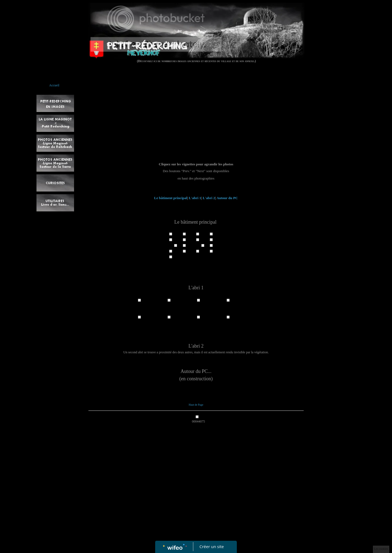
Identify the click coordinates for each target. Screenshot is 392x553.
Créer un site (212, 546)
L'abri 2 (209, 198)
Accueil (54, 85)
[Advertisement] (196, 121)
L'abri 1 (195, 198)
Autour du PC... (196, 371)
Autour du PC (227, 198)
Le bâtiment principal (171, 198)
